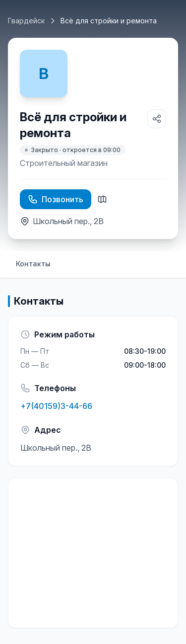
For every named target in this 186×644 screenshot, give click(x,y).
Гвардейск (26, 21)
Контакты (33, 264)
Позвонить (56, 199)
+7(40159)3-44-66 (56, 406)
